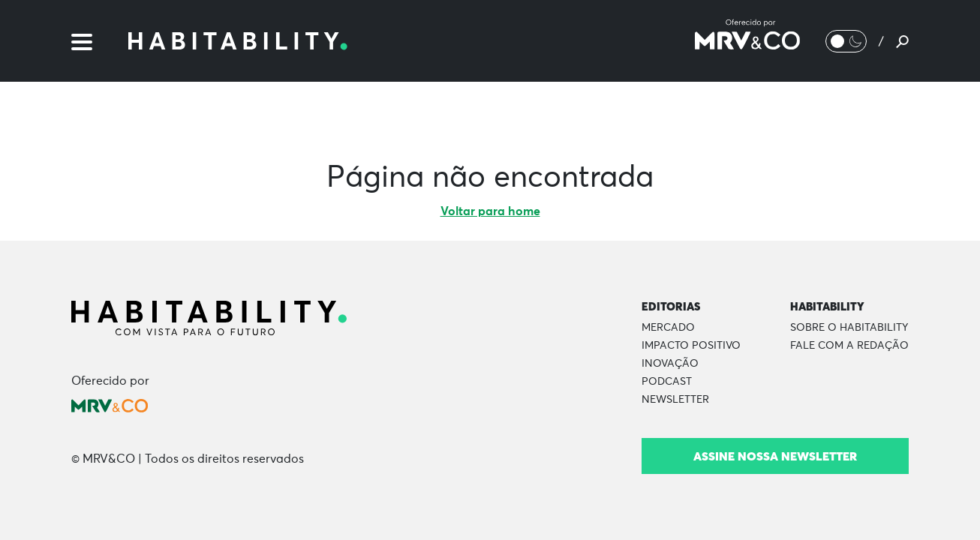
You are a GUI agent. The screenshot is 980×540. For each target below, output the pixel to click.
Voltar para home (490, 211)
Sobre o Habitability (849, 328)
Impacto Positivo (691, 346)
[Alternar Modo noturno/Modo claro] (846, 41)
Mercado (668, 328)
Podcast (667, 382)
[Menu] (82, 40)
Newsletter (675, 400)
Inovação (670, 364)
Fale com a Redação (849, 346)
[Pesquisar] (902, 41)
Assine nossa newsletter (775, 456)
